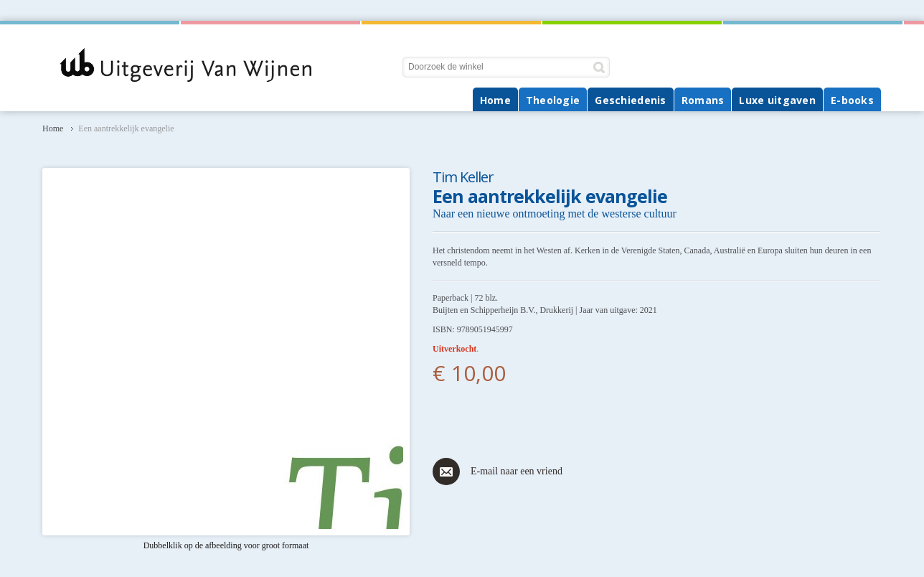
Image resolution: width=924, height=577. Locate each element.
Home (53, 128)
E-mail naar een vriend (517, 471)
